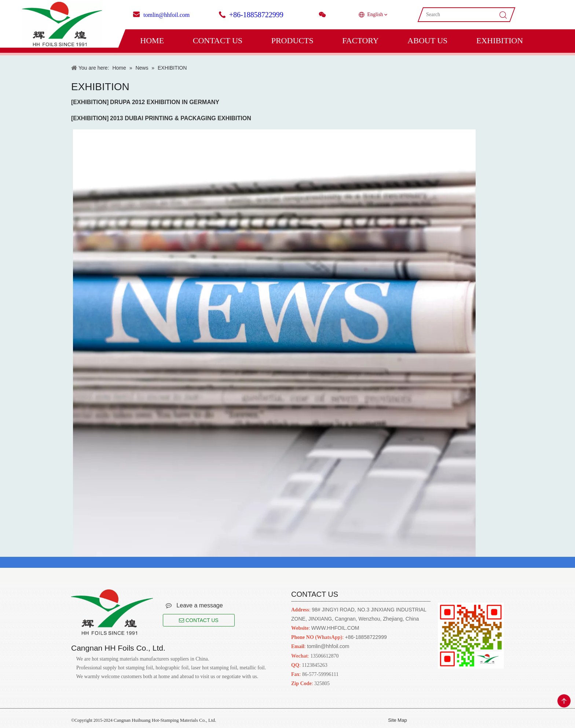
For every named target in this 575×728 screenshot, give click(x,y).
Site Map (397, 720)
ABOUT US (427, 41)
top (564, 701)
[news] (272, 343)
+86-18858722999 (256, 15)
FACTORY (360, 41)
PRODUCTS (292, 41)
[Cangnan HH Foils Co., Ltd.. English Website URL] (112, 612)
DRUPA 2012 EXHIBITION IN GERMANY (165, 102)
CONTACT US (218, 41)
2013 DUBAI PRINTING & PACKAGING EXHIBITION (181, 118)
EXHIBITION (500, 41)
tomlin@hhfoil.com (166, 15)
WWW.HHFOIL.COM (335, 628)
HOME (152, 41)
